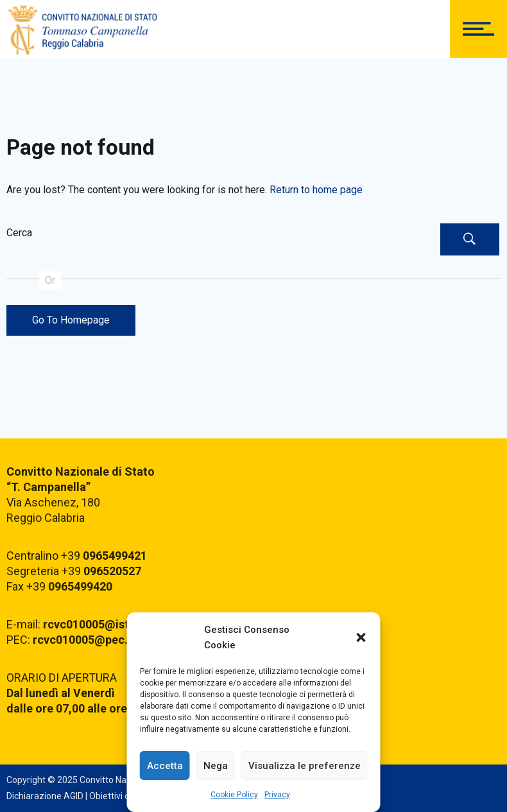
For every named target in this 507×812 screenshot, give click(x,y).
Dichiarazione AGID (45, 796)
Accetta (165, 766)
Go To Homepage (71, 320)
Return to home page (316, 190)
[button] (361, 637)
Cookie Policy (234, 795)
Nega (216, 766)
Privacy (277, 795)
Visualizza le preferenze (305, 766)
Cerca (19, 233)
